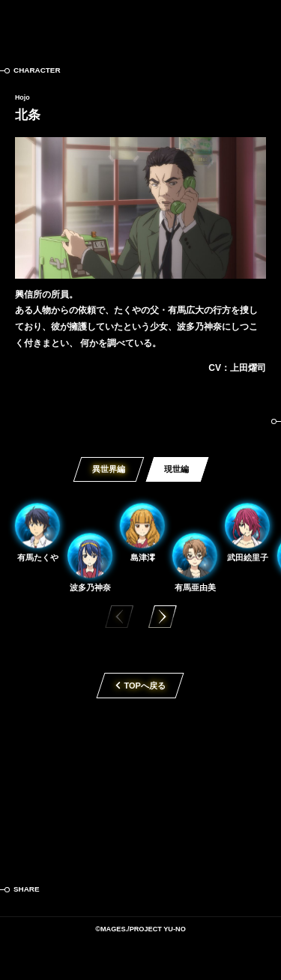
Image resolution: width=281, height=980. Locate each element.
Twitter (58, 889)
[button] (163, 617)
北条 (28, 115)
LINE (118, 889)
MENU (259, 22)
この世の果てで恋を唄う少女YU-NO (140, 22)
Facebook (88, 889)
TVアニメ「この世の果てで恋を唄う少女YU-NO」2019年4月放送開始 (140, 781)
